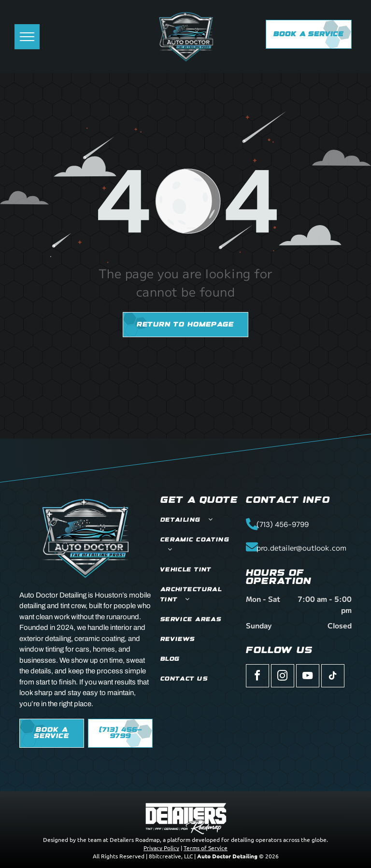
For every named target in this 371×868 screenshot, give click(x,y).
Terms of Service (206, 848)
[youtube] (308, 677)
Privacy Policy (161, 848)
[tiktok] (333, 677)
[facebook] (257, 677)
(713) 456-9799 (283, 525)
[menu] (27, 37)
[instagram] (283, 677)
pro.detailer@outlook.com (301, 548)
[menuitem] (200, 520)
